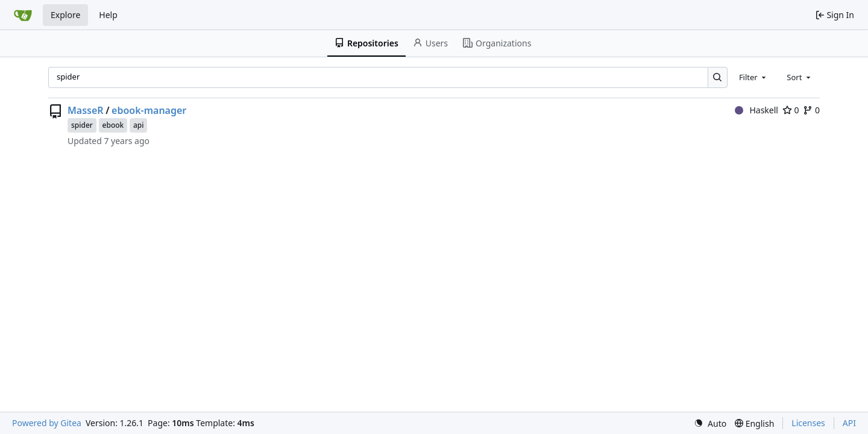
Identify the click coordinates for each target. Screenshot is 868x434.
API (849, 423)
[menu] (710, 423)
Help (108, 15)
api (139, 125)
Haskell (756, 110)
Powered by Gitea (47, 423)
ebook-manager (149, 110)
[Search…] (718, 77)
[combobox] (753, 77)
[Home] (23, 15)
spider (82, 125)
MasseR (86, 110)
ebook (113, 125)
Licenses (808, 423)
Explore (65, 15)
